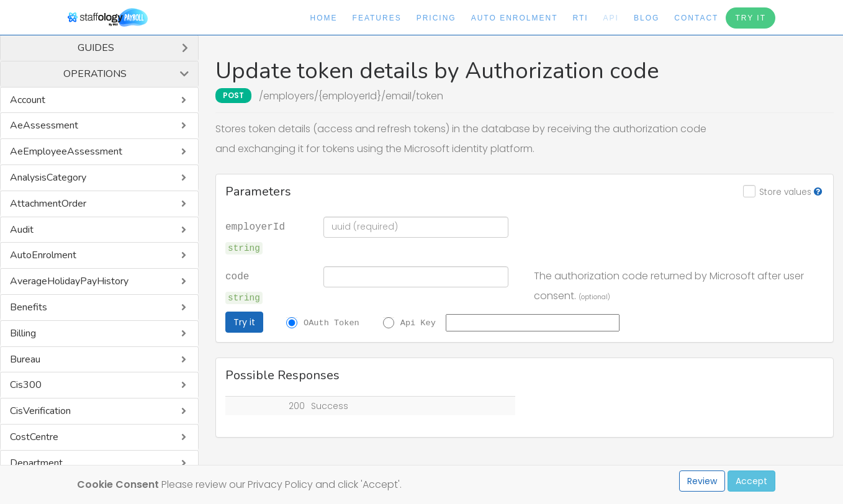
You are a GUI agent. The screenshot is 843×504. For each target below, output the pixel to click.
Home (324, 18)
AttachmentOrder (48, 204)
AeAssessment (44, 125)
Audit (22, 230)
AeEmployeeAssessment (66, 151)
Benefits (29, 307)
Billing (23, 333)
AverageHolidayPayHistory (69, 281)
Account (28, 100)
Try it (244, 322)
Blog (647, 18)
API (611, 18)
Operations (95, 74)
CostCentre (34, 437)
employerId (255, 226)
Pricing (436, 18)
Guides (96, 48)
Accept (751, 481)
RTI (580, 18)
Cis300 (26, 385)
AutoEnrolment (43, 255)
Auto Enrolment (515, 18)
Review (702, 481)
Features (377, 18)
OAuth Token (331, 322)
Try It (751, 18)
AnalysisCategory (48, 178)
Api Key (418, 322)
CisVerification (40, 411)
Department (36, 463)
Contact (696, 18)
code (237, 276)
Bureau (25, 359)
